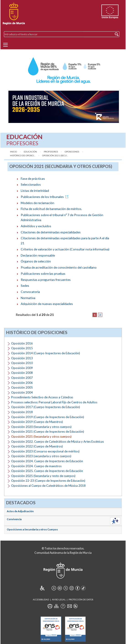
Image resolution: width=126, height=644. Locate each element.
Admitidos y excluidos (36, 226)
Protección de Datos (81, 600)
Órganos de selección (36, 261)
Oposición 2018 (22, 412)
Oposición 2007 (22, 378)
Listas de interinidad (35, 191)
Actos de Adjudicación (20, 511)
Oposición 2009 (22, 368)
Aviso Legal (59, 600)
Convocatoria (30, 292)
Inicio (13, 152)
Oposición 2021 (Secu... (55, 156)
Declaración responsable (38, 255)
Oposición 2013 (22, 358)
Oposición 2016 (22, 343)
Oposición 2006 (22, 383)
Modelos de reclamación (37, 203)
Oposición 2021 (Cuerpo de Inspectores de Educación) (48, 432)
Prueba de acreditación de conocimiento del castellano (59, 267)
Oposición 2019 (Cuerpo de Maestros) (37, 422)
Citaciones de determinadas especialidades (51, 232)
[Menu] (5, 45)
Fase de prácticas (33, 178)
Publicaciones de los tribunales (45, 197)
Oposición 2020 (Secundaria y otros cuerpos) (41, 427)
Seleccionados (31, 184)
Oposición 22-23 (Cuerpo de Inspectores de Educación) (48, 481)
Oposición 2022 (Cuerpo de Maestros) (37, 446)
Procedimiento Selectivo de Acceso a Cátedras (42, 397)
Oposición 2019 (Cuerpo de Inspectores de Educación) (48, 417)
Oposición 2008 (22, 373)
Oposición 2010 (22, 363)
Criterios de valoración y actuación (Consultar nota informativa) (65, 249)
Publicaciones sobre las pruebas (43, 273)
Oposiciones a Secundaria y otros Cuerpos (32, 529)
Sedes (25, 286)
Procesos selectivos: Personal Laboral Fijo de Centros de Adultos (54, 402)
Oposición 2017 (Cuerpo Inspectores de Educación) (46, 407)
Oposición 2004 (22, 392)
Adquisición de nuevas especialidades (47, 304)
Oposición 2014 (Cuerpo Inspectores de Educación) (46, 353)
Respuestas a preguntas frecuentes (46, 280)
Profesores (51, 152)
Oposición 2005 (22, 387)
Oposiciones (72, 152)
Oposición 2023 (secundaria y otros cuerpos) (41, 456)
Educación (30, 152)
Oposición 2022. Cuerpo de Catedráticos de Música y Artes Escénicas (58, 442)
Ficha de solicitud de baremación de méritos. (51, 209)
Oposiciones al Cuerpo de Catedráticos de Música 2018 (48, 486)
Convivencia (14, 519)
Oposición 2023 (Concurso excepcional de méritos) (45, 451)
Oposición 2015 (22, 348)
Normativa (28, 298)
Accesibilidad (41, 600)
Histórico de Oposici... (23, 156)
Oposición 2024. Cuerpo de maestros (36, 466)
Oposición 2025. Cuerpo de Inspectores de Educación (47, 471)
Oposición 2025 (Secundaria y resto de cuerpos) (43, 476)
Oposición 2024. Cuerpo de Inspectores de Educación (47, 461)
